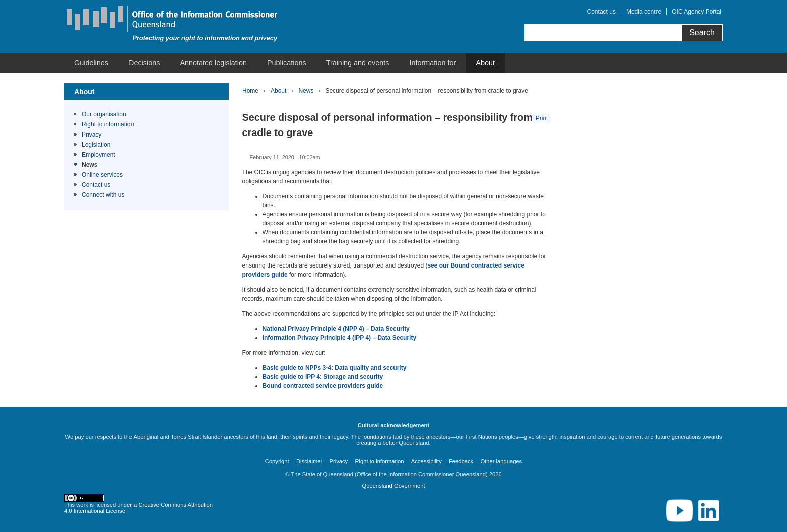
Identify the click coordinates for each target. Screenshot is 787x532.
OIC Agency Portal (696, 12)
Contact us (602, 12)
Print (542, 118)
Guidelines (91, 63)
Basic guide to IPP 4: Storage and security (323, 377)
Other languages (501, 461)
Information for (433, 63)
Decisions (144, 63)
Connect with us (103, 195)
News (90, 165)
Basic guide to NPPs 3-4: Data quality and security (335, 368)
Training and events (358, 63)
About (485, 63)
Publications (287, 63)
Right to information (108, 124)
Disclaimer (309, 461)
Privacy (92, 135)
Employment (99, 155)
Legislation (96, 145)
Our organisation (104, 114)
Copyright (277, 461)
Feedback (461, 461)
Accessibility (426, 461)
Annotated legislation (213, 63)
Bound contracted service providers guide (323, 386)
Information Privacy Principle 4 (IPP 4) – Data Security (340, 338)
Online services (102, 175)
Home (250, 91)
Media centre (644, 12)
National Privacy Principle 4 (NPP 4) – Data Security (336, 329)
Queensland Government (393, 486)
